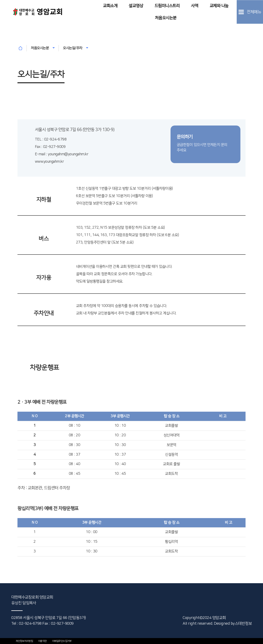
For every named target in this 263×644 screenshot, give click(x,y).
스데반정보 (243, 624)
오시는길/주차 (76, 48)
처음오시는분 (166, 18)
